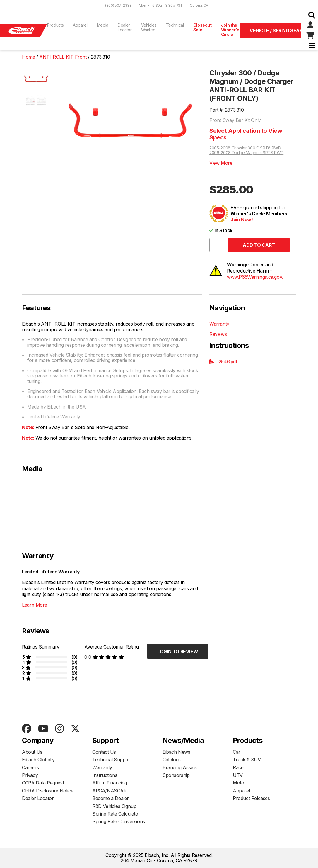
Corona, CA (199, 5)
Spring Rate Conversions (119, 821)
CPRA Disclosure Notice (48, 791)
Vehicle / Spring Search (275, 30)
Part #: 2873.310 (227, 110)
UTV (238, 775)
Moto (238, 783)
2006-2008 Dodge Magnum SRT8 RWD (246, 153)
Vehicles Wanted (149, 27)
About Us (32, 752)
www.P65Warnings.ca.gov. (255, 277)
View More (221, 163)
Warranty (219, 324)
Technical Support (112, 760)
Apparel (80, 25)
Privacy (30, 775)
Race (238, 767)
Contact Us (104, 752)
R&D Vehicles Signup (114, 806)
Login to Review (178, 651)
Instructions (105, 775)
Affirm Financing (110, 783)
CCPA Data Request (43, 783)
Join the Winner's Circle (230, 30)
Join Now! (242, 219)
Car (237, 752)
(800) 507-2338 (118, 5)
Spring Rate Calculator (116, 814)
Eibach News (176, 752)
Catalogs (172, 760)
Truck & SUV (247, 760)
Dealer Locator (125, 27)
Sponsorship (176, 775)
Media (103, 25)
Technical (175, 25)
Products (55, 25)
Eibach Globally (38, 760)
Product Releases (251, 798)
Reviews (218, 334)
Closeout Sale (202, 27)
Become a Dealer (111, 798)
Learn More (35, 605)
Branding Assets (180, 767)
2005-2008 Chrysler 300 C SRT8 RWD (245, 148)
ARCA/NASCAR (110, 791)
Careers (30, 767)
